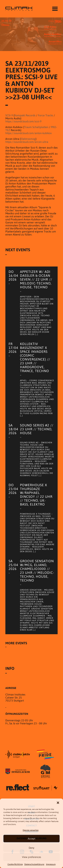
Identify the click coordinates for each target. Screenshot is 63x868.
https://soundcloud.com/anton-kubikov (29, 133)
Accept (32, 839)
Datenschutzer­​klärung (34, 864)
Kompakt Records (25, 115)
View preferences (32, 857)
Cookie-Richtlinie (15, 864)
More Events (16, 643)
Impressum (51, 864)
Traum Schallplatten (36, 127)
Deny (32, 848)
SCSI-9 (9, 115)
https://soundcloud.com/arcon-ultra (27, 142)
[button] (58, 803)
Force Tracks (46, 115)
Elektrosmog (28, 139)
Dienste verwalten (31, 830)
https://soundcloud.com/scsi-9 (23, 121)
